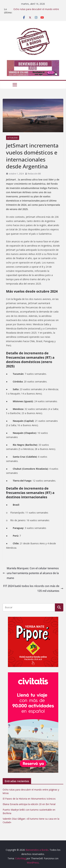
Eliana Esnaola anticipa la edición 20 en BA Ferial (29, 804)
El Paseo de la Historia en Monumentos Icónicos (29, 799)
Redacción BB (34, 174)
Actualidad (13, 138)
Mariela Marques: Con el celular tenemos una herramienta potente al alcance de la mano (31, 573)
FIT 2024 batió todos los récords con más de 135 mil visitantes (33, 588)
